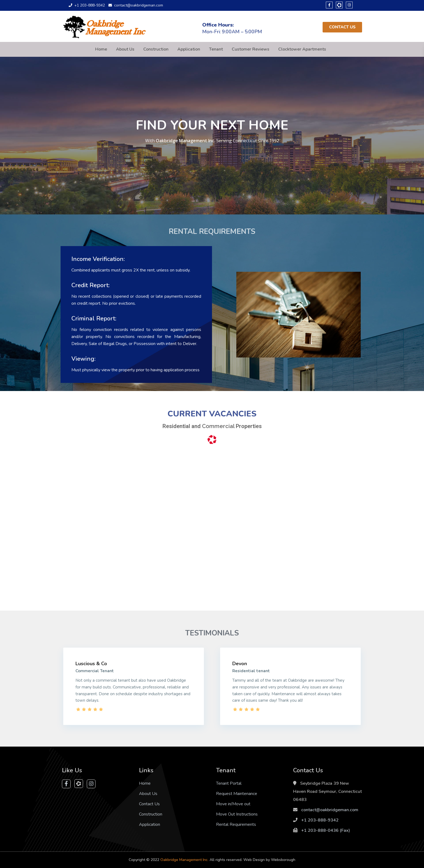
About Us (125, 49)
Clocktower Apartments (302, 49)
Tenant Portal (229, 783)
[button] (342, 27)
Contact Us (149, 804)
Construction (156, 49)
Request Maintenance (237, 794)
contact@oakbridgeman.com (330, 810)
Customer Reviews (251, 49)
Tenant (216, 49)
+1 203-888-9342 (320, 820)
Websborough (283, 860)
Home (101, 49)
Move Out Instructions (237, 814)
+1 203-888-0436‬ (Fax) (326, 830)
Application (189, 49)
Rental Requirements (236, 824)
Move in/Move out (233, 804)
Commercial (219, 426)
